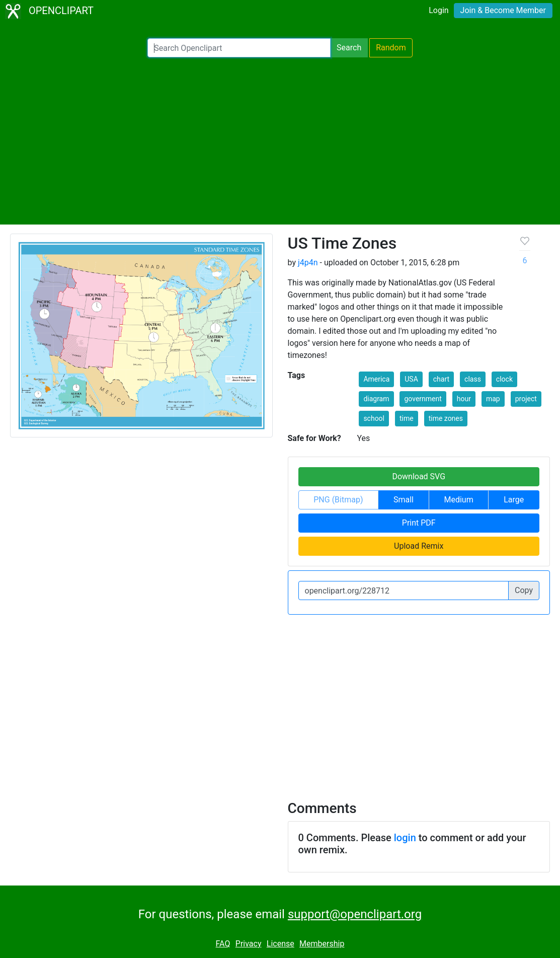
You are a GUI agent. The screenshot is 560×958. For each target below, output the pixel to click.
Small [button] (404, 500)
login (405, 838)
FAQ (223, 944)
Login (438, 10)
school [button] (374, 418)
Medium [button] (459, 500)
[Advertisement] (280, 141)
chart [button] (441, 379)
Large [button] (514, 500)
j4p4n (308, 263)
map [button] (493, 399)
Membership (322, 944)
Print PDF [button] (419, 523)
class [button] (473, 379)
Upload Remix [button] (419, 546)
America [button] (376, 379)
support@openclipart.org (355, 914)
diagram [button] (376, 399)
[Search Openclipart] (239, 48)
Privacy (249, 944)
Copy (524, 590)
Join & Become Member (503, 10)
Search (349, 48)
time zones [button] (446, 418)
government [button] (423, 399)
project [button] (526, 399)
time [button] (407, 418)
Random (391, 48)
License (281, 944)
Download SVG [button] (419, 476)
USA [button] (411, 379)
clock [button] (504, 379)
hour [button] (464, 399)
